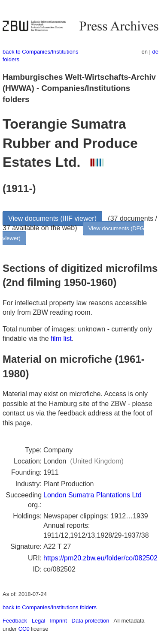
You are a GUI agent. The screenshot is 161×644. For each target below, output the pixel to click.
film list (61, 339)
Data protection (91, 621)
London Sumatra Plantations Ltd (93, 495)
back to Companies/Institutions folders (50, 607)
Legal (39, 621)
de (155, 52)
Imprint (58, 621)
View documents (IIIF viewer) (52, 218)
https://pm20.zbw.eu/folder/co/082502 (100, 558)
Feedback (15, 621)
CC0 (24, 629)
